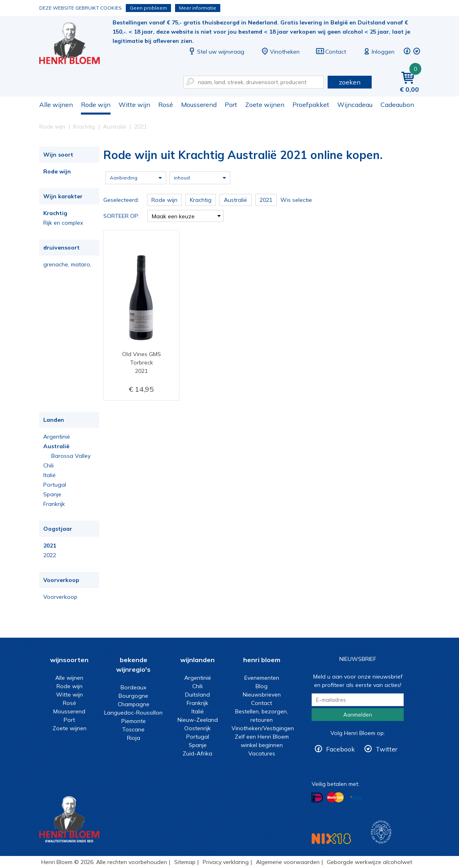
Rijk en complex (63, 223)
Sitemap (185, 862)
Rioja (134, 738)
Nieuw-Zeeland (198, 720)
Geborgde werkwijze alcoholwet (369, 862)
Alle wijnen (56, 105)
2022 (50, 555)
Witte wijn (134, 105)
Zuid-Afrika (197, 753)
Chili (48, 465)
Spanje (52, 494)
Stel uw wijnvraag (216, 52)
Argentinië (57, 437)
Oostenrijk (197, 728)
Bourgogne (133, 696)
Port (231, 105)
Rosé (166, 105)
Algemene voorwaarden (288, 862)
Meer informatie (198, 8)
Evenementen (262, 678)
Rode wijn (96, 105)
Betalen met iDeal (317, 798)
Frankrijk (54, 504)
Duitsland (197, 695)
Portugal (55, 485)
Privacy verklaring (226, 862)
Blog (262, 686)
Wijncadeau (355, 105)
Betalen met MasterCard (335, 798)
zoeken (350, 82)
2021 (50, 546)
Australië (56, 446)
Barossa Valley (71, 456)
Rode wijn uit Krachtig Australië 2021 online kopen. (75, 44)
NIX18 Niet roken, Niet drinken (331, 839)
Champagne (134, 704)
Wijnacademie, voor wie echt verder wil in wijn (381, 832)
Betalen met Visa (356, 798)
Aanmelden (358, 715)
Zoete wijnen (265, 105)
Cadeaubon (397, 105)
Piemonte (134, 721)
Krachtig (55, 213)
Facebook (340, 749)
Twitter (387, 749)
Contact (331, 52)
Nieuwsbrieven (262, 695)
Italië (49, 475)
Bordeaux (133, 687)
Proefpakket (311, 105)
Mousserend (199, 105)
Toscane (133, 729)
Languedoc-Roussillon (133, 713)
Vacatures (262, 753)
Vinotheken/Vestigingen (263, 728)
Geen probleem (148, 8)
